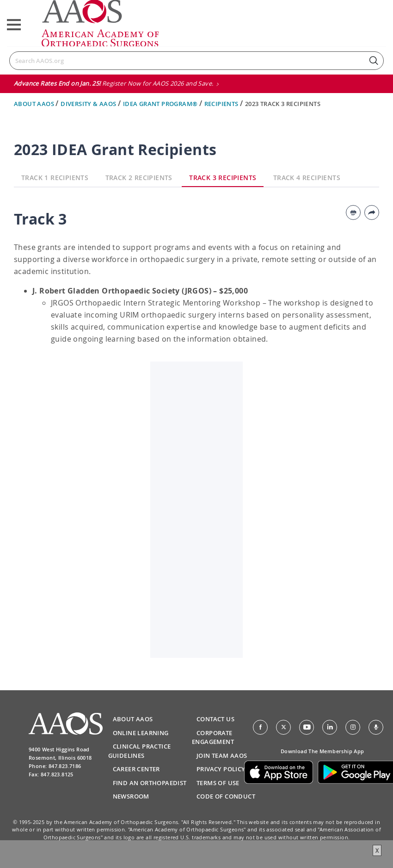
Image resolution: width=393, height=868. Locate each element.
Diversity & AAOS (89, 104)
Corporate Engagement (213, 737)
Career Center (136, 769)
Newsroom (131, 796)
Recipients (222, 104)
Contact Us (215, 719)
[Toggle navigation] (14, 25)
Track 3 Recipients (223, 178)
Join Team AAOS (222, 756)
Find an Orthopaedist (150, 783)
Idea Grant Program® (161, 104)
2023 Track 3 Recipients (283, 104)
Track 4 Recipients (307, 178)
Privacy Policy (221, 769)
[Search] (196, 61)
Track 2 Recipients (139, 178)
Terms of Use (218, 783)
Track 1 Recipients (55, 178)
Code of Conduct (226, 796)
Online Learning (141, 733)
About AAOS (35, 104)
